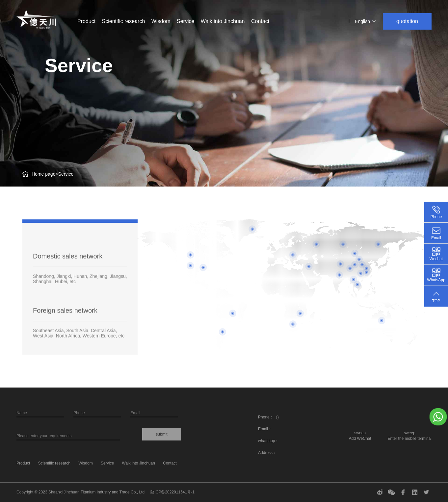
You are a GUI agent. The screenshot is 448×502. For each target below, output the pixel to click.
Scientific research (124, 21)
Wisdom (162, 21)
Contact (260, 21)
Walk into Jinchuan (223, 21)
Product (86, 21)
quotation (407, 21)
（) (276, 417)
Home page (43, 174)
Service (185, 21)
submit (161, 434)
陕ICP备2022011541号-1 (172, 492)
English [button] (366, 21)
